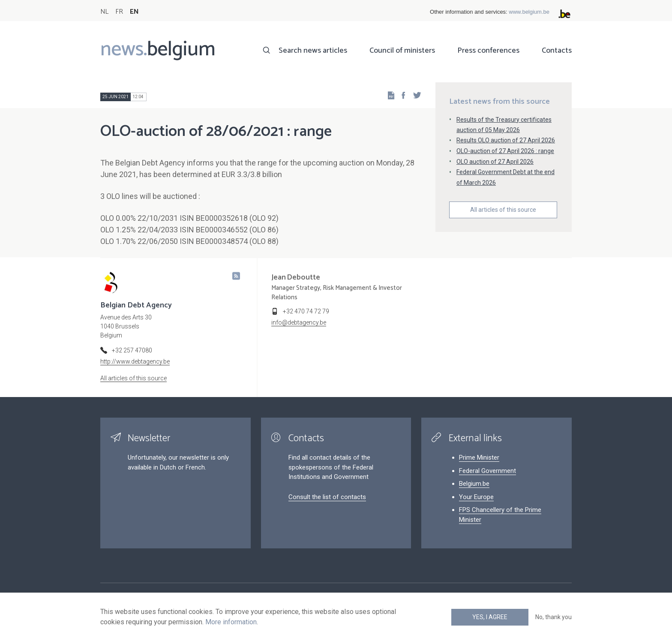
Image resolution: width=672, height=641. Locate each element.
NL (104, 12)
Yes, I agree (490, 617)
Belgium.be (474, 484)
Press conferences (488, 51)
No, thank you (553, 617)
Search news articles (313, 51)
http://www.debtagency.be (135, 361)
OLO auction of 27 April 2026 (495, 162)
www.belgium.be (529, 12)
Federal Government (487, 471)
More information (231, 622)
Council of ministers (402, 51)
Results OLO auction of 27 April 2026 (506, 140)
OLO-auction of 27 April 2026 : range (505, 151)
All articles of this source (503, 210)
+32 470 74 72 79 (306, 311)
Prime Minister (479, 457)
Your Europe (476, 497)
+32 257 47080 (132, 350)
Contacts (557, 51)
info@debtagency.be (299, 322)
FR (119, 12)
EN (134, 12)
